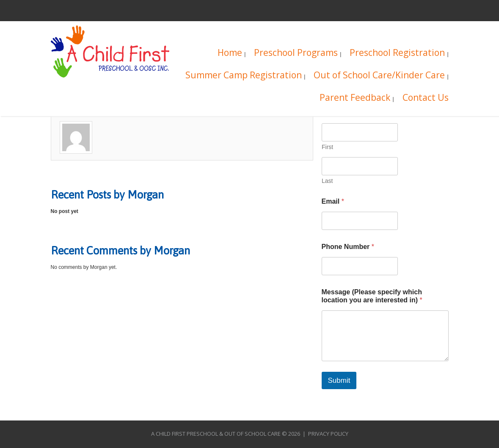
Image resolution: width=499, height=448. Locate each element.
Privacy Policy (328, 434)
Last (327, 181)
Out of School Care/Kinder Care (379, 76)
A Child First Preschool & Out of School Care (216, 434)
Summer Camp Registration (244, 76)
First (327, 147)
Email (333, 201)
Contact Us (426, 98)
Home (230, 54)
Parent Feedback (355, 98)
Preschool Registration (397, 54)
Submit (339, 380)
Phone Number (348, 247)
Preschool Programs (296, 54)
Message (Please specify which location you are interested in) (372, 296)
